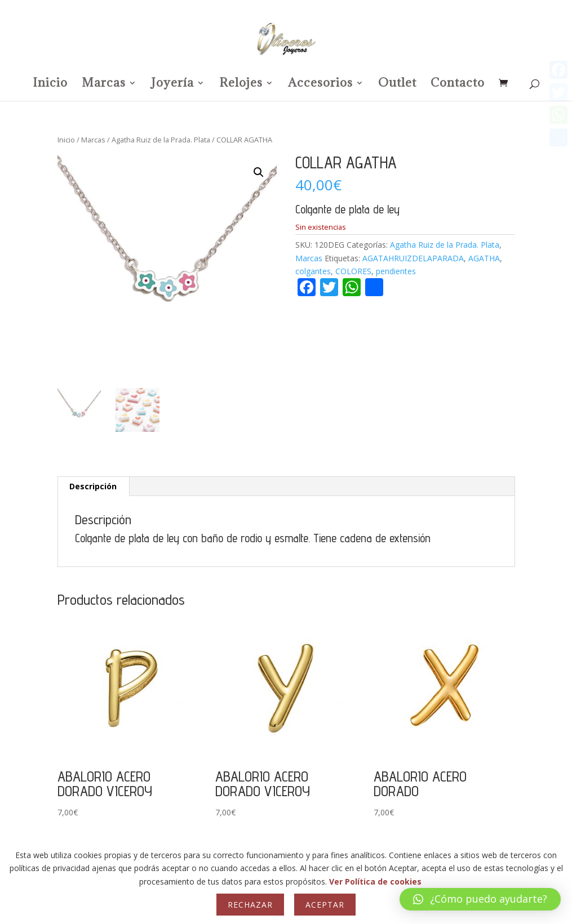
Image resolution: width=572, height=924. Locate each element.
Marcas (104, 84)
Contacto (458, 84)
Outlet (397, 84)
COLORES (353, 271)
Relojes (241, 84)
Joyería (172, 84)
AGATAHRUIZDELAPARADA (413, 258)
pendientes (396, 271)
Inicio (50, 84)
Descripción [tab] (93, 486)
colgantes (313, 271)
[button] (259, 172)
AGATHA (484, 258)
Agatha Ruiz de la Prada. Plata (161, 140)
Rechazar (250, 905)
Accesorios (320, 84)
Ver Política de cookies (375, 881)
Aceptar (325, 905)
